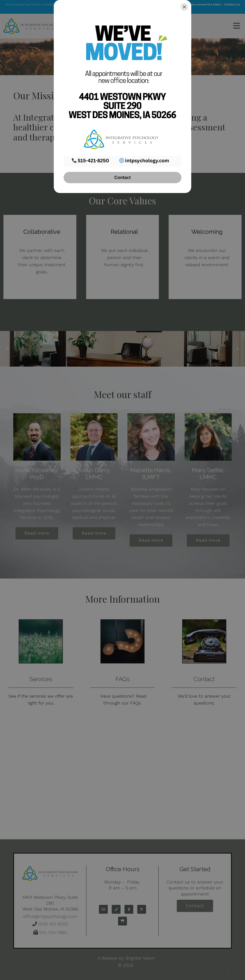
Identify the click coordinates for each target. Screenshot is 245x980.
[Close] (184, 7)
